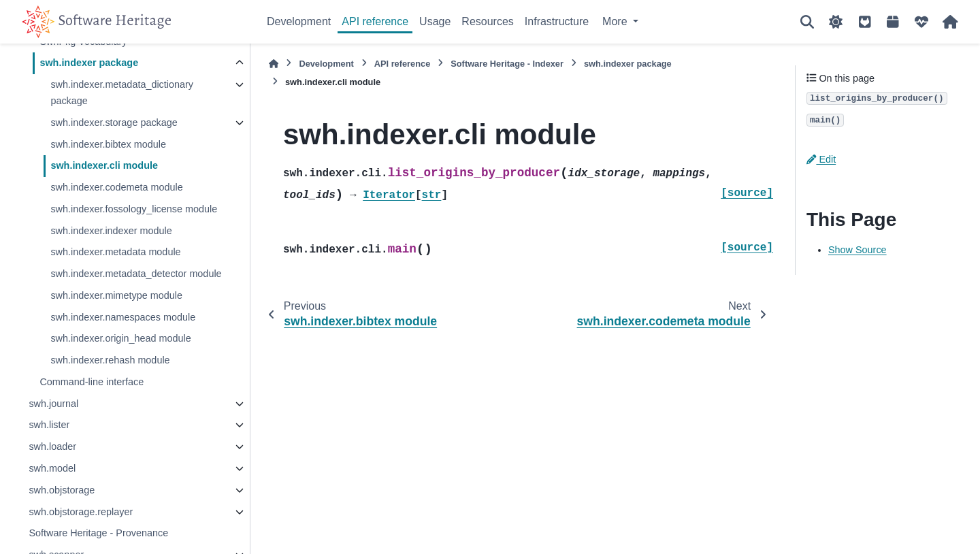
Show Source (857, 250)
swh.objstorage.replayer (81, 512)
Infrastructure (557, 21)
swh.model (52, 468)
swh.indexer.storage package (114, 123)
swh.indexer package (89, 63)
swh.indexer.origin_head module (120, 338)
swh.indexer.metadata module (115, 252)
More (616, 21)
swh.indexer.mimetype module (116, 295)
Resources (487, 21)
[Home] (274, 64)
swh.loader (52, 446)
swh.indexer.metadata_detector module (136, 274)
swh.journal (53, 404)
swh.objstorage (62, 490)
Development (299, 21)
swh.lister (49, 425)
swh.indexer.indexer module (111, 231)
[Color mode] (836, 22)
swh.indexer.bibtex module (108, 144)
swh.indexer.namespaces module (123, 317)
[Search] (807, 22)
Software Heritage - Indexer (507, 64)
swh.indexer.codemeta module (116, 187)
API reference (375, 21)
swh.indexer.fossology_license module (134, 209)
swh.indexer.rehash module (110, 360)
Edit (821, 159)
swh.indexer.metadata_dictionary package (122, 93)
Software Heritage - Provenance (98, 533)
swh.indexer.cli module (104, 165)
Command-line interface (92, 382)
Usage (435, 21)
